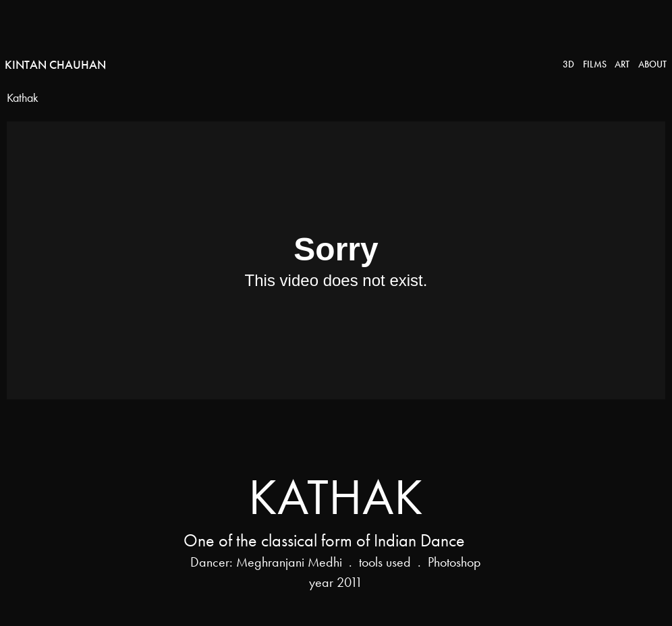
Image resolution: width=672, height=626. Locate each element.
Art (622, 64)
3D (568, 64)
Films (595, 64)
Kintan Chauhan (55, 65)
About (652, 64)
